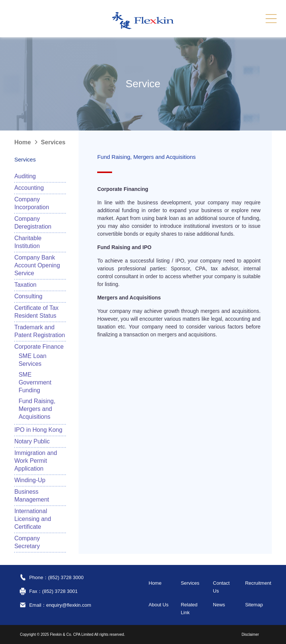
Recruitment (258, 583)
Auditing (25, 176)
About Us (158, 605)
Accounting (29, 188)
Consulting (28, 296)
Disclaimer (250, 634)
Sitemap (254, 605)
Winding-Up (30, 480)
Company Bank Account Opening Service (37, 265)
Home (22, 142)
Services (53, 142)
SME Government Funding (35, 382)
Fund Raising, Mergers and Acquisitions (37, 409)
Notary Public (32, 441)
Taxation (25, 285)
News (219, 605)
